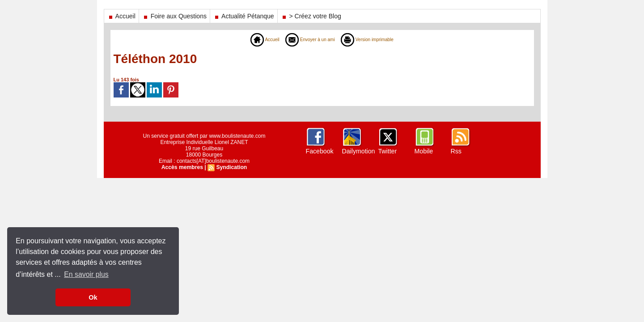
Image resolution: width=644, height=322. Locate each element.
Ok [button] (93, 297)
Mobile (424, 151)
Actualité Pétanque (244, 16)
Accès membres (182, 167)
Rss (456, 151)
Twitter (388, 151)
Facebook (320, 151)
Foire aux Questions (174, 16)
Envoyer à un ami (308, 39)
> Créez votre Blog (311, 16)
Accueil (121, 16)
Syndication (231, 167)
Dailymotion (358, 151)
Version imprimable (372, 39)
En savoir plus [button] (87, 274)
